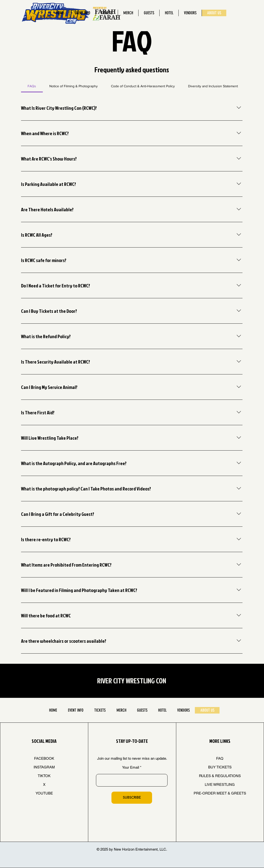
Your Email (131, 767)
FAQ (220, 758)
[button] (82, 13)
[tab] (32, 86)
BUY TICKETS (220, 767)
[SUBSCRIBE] (132, 798)
